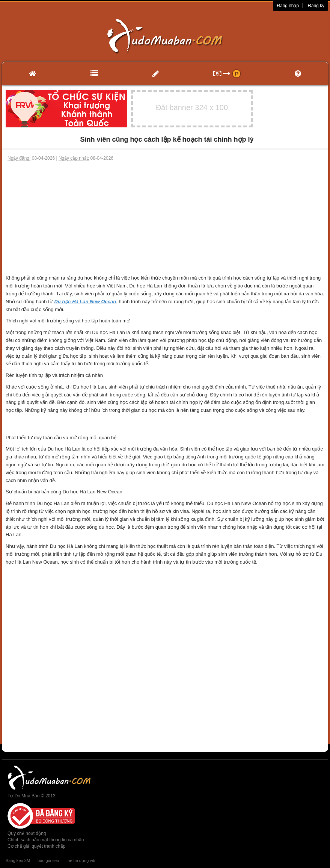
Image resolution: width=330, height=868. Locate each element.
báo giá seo (48, 860)
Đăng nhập (288, 6)
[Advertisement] (165, 218)
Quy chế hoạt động (27, 833)
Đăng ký (316, 6)
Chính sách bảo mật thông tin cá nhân (46, 840)
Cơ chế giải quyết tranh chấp (36, 846)
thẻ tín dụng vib (81, 860)
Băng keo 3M (18, 860)
